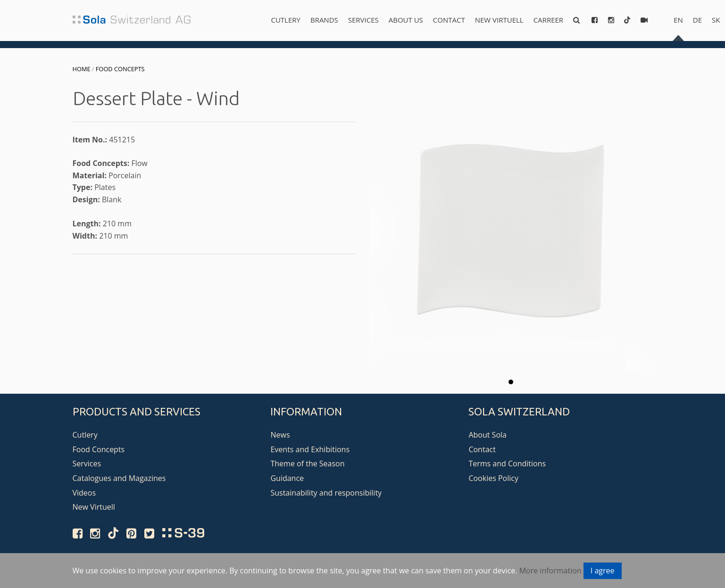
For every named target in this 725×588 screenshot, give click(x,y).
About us (406, 20)
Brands (324, 20)
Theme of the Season (307, 464)
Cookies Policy (493, 478)
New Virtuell (499, 20)
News (280, 435)
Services (363, 20)
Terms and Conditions (507, 464)
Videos (84, 493)
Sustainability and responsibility (326, 493)
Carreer (548, 20)
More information (550, 571)
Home (82, 69)
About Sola (487, 435)
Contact (449, 20)
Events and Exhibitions (310, 449)
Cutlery (285, 20)
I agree (603, 571)
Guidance (287, 478)
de (697, 20)
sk (716, 20)
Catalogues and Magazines (119, 478)
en (678, 20)
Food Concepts (120, 69)
